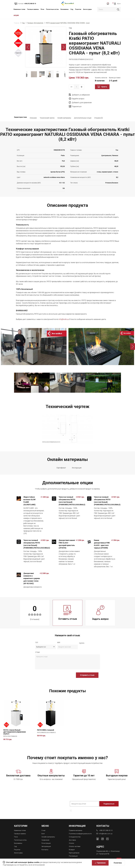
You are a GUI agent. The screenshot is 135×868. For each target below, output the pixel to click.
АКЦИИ (16, 15)
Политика (118, 864)
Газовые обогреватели (35, 23)
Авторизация (47, 838)
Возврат (72, 843)
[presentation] (49, 669)
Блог (43, 826)
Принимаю (101, 864)
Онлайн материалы (64, 110)
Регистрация (47, 835)
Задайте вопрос (104, 95)
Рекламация (74, 849)
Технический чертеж (47, 110)
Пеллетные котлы (52, 9)
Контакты (45, 842)
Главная (17, 23)
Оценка (82, 636)
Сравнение (46, 832)
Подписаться (109, 796)
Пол (37, 635)
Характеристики (20, 110)
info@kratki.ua (64, 312)
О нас (44, 823)
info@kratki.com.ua (106, 826)
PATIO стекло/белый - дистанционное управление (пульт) (15, 725)
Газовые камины (33, 9)
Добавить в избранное (81, 95)
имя (59, 635)
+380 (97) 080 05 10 (106, 823)
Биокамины (65, 9)
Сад (72, 9)
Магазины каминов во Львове (81, 853)
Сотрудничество (75, 831)
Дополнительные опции (83, 110)
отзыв (37, 645)
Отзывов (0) (99, 110)
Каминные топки (19, 9)
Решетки (78, 9)
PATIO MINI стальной (46, 723)
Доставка (73, 834)
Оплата (72, 837)
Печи (42, 9)
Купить (104, 87)
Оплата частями (75, 840)
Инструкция (77, 460)
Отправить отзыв (87, 668)
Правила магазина (76, 823)
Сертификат (61, 460)
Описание (33, 110)
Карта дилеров (75, 846)
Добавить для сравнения (82, 99)
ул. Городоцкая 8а (103, 846)
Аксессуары (87, 9)
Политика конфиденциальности (81, 806)
